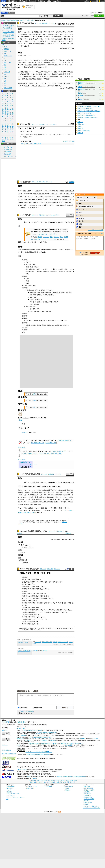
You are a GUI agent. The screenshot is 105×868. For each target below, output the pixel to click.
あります (35, 622)
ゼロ (46, 502)
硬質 (56, 37)
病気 (25, 191)
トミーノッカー (83, 209)
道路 (49, 62)
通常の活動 (42, 194)
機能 (64, 32)
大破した (21, 76)
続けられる (58, 74)
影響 (49, 32)
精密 (80, 203)
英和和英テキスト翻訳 (28, 691)
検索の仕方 (10, 788)
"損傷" (40, 237)
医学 (30, 451)
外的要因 (41, 44)
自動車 (30, 62)
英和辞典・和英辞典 (89, 790)
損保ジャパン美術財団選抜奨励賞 (88, 118)
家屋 (45, 62)
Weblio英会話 (8, 149)
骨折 (27, 269)
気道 (33, 589)
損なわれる (28, 60)
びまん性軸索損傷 (46, 311)
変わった (37, 41)
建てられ (38, 610)
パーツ (32, 598)
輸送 (30, 614)
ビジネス (6, 47)
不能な (30, 199)
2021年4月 (64, 88)
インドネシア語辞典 (89, 799)
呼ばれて (27, 196)
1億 (47, 499)
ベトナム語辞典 (88, 803)
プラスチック (46, 37)
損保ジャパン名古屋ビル (85, 109)
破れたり (28, 41)
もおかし (67, 497)
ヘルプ (102, 1)
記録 (50, 502)
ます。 (52, 598)
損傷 (32, 20)
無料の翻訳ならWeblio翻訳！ (29, 7)
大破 (66, 65)
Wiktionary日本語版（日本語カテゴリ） (34, 531)
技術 (36, 441)
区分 (65, 196)
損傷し (55, 490)
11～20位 (87, 198)
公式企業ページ (69, 787)
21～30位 (94, 198)
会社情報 (67, 788)
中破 (56, 72)
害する (36, 144)
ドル (50, 499)
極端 (80, 224)
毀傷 (39, 144)
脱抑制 (39, 594)
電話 (29, 492)
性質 (68, 32)
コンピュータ (7, 51)
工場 (41, 596)
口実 (80, 212)
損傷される (81, 89)
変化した (36, 39)
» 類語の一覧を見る (69, 141)
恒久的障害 (39, 199)
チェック (37, 587)
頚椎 (26, 608)
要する (56, 76)
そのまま (49, 74)
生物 (49, 39)
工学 (32, 441)
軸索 (23, 591)
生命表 (71, 205)
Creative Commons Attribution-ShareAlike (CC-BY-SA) (43, 744)
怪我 (60, 60)
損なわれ (38, 134)
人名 (5, 83)
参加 (49, 194)
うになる (24, 74)
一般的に (21, 72)
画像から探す (30, 788)
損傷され (81, 83)
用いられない (42, 86)
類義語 (24, 83)
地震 (31, 596)
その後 (30, 202)
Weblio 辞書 (95, 1)
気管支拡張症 (26, 589)
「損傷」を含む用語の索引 (27, 711)
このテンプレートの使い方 (47, 234)
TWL (55, 239)
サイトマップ (11, 795)
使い (53, 74)
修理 (62, 72)
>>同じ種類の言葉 (56, 645)
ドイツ (35, 464)
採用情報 (67, 790)
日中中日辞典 (32, 1)
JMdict (29, 777)
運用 (65, 499)
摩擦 (69, 37)
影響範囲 (24, 37)
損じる (28, 144)
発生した (37, 614)
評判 (37, 499)
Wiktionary (68, 533)
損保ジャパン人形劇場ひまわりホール (89, 107)
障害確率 (24, 205)
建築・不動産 (7, 63)
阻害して (54, 194)
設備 (37, 492)
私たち (24, 598)
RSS (60, 812)
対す (33, 582)
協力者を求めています (37, 443)
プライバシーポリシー (13, 794)
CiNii (62, 237)
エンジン (25, 497)
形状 (60, 32)
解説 (59, 486)
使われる (46, 596)
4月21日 (81, 218)
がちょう (67, 199)
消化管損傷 (51, 325)
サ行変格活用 (23, 560)
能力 (36, 194)
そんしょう (26, 32)
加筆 (34, 394)
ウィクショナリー (24, 418)
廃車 (34, 79)
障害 (21, 196)
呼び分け (34, 67)
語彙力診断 (7, 154)
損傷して (38, 589)
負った (37, 608)
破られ (33, 504)
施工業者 (25, 603)
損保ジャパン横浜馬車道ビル (86, 115)
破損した (43, 497)
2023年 (62, 48)
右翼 (44, 490)
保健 (28, 20)
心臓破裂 (42, 321)
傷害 (29, 191)
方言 (5, 86)
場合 (42, 67)
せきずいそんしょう (63, 642)
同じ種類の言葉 (14, 20)
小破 (24, 67)
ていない (38, 504)
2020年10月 (23, 504)
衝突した (32, 490)
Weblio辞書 (23, 735)
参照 (24, 208)
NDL (36, 239)
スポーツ (6, 76)
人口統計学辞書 (25, 182)
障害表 (64, 205)
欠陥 (70, 191)
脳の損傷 (25, 577)
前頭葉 (24, 594)
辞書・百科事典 (8, 88)
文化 (5, 67)
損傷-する (25, 562)
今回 (48, 610)
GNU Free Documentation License (47, 732)
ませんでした (33, 600)
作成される (59, 205)
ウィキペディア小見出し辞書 (30, 474)
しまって (44, 589)
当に (42, 76)
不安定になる (52, 44)
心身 (68, 60)
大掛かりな (47, 76)
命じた (60, 582)
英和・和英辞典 (23, 1)
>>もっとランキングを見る (96, 230)
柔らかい (61, 39)
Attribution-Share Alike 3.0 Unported (33, 730)
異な (29, 37)
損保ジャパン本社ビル (84, 113)
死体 (49, 86)
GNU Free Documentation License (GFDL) (40, 737)
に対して (34, 86)
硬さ (53, 34)
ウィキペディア (25, 215)
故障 (49, 492)
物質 (49, 34)
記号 (3, 141)
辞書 (4, 1)
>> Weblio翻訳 (99, 234)
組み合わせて (52, 205)
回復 (26, 199)
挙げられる (46, 83)
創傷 (66, 250)
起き (44, 594)
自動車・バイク (8, 56)
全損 (55, 497)
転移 (43, 651)
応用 (29, 208)
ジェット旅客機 (32, 502)
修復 (37, 72)
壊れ (40, 62)
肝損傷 (28, 325)
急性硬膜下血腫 (34, 309)
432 (22, 208)
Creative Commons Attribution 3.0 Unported (37, 755)
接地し (22, 495)
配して (47, 598)
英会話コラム (8, 147)
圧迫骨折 (61, 269)
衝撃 (65, 37)
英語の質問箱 (8, 152)
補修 (52, 76)
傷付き (24, 547)
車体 (25, 137)
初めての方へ (93, 13)
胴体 (70, 490)
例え (34, 37)
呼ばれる (58, 199)
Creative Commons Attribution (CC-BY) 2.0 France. (39, 752)
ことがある (26, 46)
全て (3, 45)
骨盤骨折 (46, 272)
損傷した (38, 579)
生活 (5, 70)
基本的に (61, 83)
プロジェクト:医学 (44, 454)
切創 (27, 278)
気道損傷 (25, 330)
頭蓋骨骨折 (33, 293)
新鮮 (80, 227)
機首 (40, 490)
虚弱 (52, 199)
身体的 (56, 191)
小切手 (37, 582)
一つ (33, 208)
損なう (23, 144)
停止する (49, 582)
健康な (22, 202)
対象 (57, 86)
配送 (26, 587)
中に (33, 614)
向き (68, 492)
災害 (53, 62)
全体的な (42, 196)
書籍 (51, 237)
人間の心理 (31, 44)
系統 (40, 492)
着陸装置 (49, 490)
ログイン (87, 1)
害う (32, 144)
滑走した (36, 495)
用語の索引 (45, 23)
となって (62, 497)
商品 (29, 582)
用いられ (26, 86)
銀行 (56, 582)
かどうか (42, 617)
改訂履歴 (70, 745)
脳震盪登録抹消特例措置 (86, 206)
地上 (20, 490)
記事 (44, 486)
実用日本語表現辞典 (27, 23)
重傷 (33, 608)
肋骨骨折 (39, 272)
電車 (5, 54)
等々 (69, 62)
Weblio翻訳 (87, 792)
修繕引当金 (25, 596)
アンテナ (25, 490)
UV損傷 (50, 642)
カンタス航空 (30, 499)
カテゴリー (56, 215)
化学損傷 (25, 328)
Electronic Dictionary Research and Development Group (71, 777)
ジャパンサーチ (48, 239)
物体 (36, 32)
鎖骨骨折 (53, 272)
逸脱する (32, 34)
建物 (41, 603)
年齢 (63, 199)
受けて (33, 624)
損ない (55, 134)
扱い (58, 497)
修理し (60, 499)
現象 (36, 34)
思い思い (82, 221)
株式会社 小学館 (21, 728)
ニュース (46, 237)
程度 (28, 74)
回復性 (80, 87)
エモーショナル (83, 200)
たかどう (44, 619)
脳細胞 (24, 584)
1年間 (35, 202)
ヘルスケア (23, 20)
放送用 (34, 492)
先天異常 (38, 191)
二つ (61, 196)
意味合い (48, 60)
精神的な (64, 44)
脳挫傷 (32, 302)
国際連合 (72, 182)
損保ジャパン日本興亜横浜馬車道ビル (89, 111)
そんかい (36, 83)
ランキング (49, 124)
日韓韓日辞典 (41, 1)
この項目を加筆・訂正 (64, 441)
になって (52, 603)
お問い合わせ (49, 787)
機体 (48, 497)
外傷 (23, 424)
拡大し (68, 495)
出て (48, 79)
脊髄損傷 (25, 316)
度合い (56, 65)
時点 (29, 587)
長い (47, 202)
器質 (72, 60)
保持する (56, 502)
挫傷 (34, 651)
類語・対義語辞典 (12, 1)
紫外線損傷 (45, 642)
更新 (72, 48)
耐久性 (62, 34)
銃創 (34, 285)
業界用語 (6, 49)
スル (26, 134)
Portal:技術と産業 (51, 443)
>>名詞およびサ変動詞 (68, 652)
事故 (44, 502)
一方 (45, 39)
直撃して (45, 492)
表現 (53, 60)
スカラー (56, 237)
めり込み (21, 492)
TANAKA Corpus (6, 750)
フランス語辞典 (88, 797)
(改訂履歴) (38, 734)
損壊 (30, 83)
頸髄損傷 (25, 313)
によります (31, 603)
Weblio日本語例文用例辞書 (29, 569)
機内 (26, 492)
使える (27, 65)
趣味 (5, 74)
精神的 (67, 191)
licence (34, 778)
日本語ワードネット (22, 770)
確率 (61, 202)
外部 (40, 32)
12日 (69, 88)
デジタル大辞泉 (25, 124)
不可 (40, 72)
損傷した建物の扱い (84, 131)
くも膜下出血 (38, 299)
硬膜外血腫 (33, 297)
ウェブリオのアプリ (32, 787)
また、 (47, 41)
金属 (40, 37)
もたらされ (50, 191)
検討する (40, 79)
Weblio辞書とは (11, 787)
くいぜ (81, 215)
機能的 (62, 191)
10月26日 (67, 48)
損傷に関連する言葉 (23, 642)
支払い (43, 582)
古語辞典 (49, 1)
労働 (33, 194)
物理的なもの (57, 41)
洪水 (29, 579)
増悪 (37, 651)
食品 (5, 81)
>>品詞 (59, 652)
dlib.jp (40, 239)
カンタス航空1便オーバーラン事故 (30, 486)
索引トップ (38, 23)
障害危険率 (68, 202)
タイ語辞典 (87, 801)
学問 (5, 65)
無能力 (68, 194)
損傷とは (25, 432)
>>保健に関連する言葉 (68, 645)
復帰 (67, 499)
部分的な (52, 196)
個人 (29, 194)
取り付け (35, 497)
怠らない (44, 587)
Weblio (31, 432)
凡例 (54, 124)
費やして (55, 499)
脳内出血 (36, 304)
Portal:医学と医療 (56, 454)
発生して (37, 619)
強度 (57, 34)
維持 (40, 499)
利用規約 (10, 792)
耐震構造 (46, 603)
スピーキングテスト (10, 156)
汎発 (45, 651)
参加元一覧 (101, 13)
